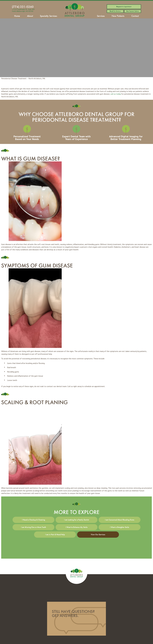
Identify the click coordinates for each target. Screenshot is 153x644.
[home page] (75, 11)
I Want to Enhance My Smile (77, 527)
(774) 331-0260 (23, 7)
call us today (116, 94)
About (30, 16)
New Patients (118, 16)
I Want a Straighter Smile (120, 527)
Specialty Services (48, 16)
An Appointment (124, 7)
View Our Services (98, 534)
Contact (135, 16)
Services (101, 16)
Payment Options (133, 11)
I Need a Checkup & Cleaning (33, 520)
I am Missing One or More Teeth (34, 527)
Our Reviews (115, 11)
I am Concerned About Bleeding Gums (120, 520)
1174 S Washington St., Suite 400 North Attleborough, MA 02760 (23, 10)
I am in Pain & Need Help (55, 534)
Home (17, 16)
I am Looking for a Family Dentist (77, 520)
